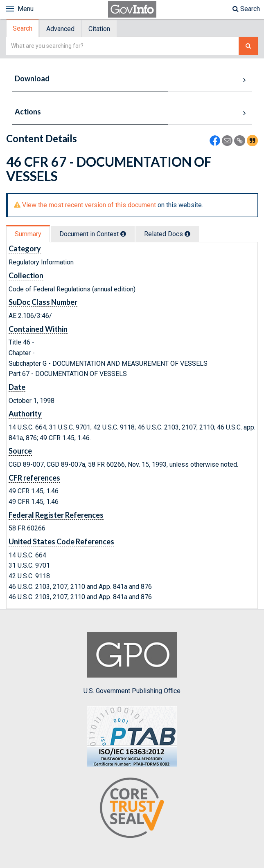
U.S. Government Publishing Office (132, 663)
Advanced (60, 29)
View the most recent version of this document (89, 205)
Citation (99, 29)
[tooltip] (123, 234)
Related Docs (167, 234)
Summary (28, 234)
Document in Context (93, 234)
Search (246, 9)
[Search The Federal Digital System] (248, 46)
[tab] (23, 28)
